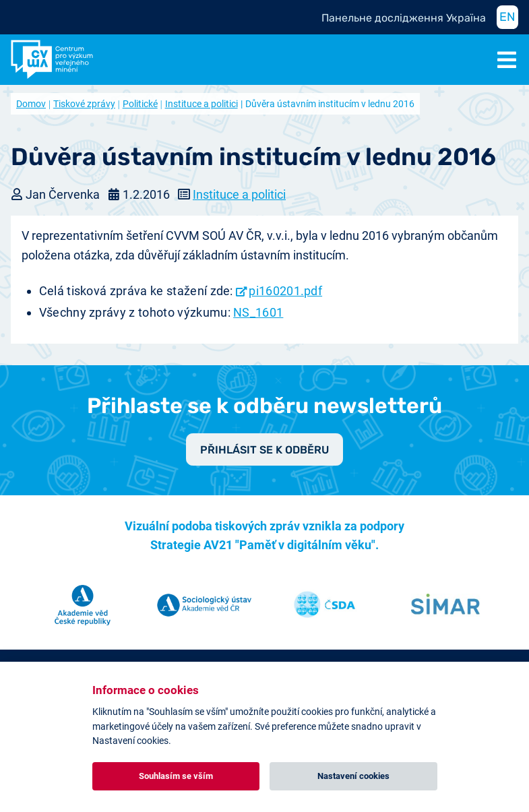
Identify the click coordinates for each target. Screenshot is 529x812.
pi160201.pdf (285, 291)
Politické (140, 104)
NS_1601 (258, 312)
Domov (31, 104)
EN (507, 17)
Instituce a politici (201, 104)
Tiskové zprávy (84, 104)
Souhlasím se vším (176, 776)
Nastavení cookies (353, 776)
